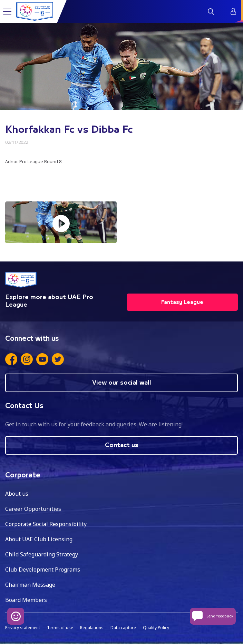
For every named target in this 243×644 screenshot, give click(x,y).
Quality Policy (156, 628)
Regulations (92, 628)
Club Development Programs (43, 569)
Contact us (122, 445)
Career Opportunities (33, 509)
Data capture (123, 628)
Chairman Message (30, 585)
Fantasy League (182, 302)
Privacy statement (23, 628)
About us (17, 494)
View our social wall (122, 383)
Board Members (26, 600)
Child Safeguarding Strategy (42, 554)
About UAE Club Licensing (39, 539)
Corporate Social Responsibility (46, 524)
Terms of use (60, 628)
